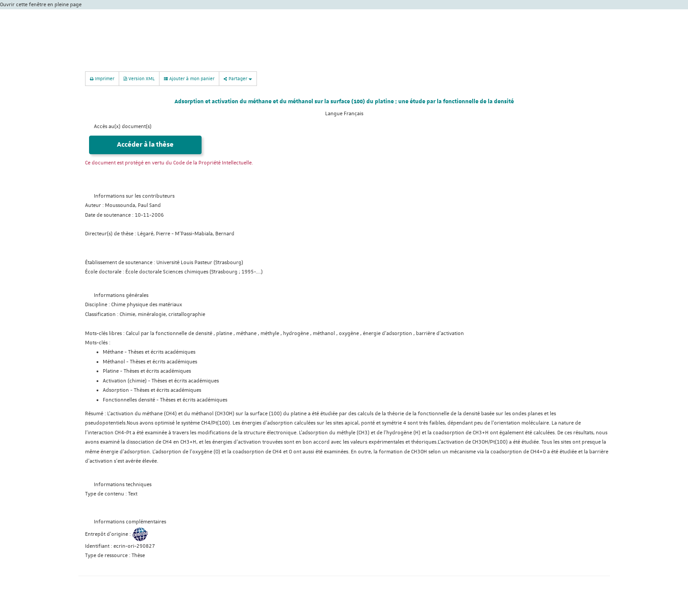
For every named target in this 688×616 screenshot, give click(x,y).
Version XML (139, 78)
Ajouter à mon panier (189, 78)
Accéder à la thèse (145, 145)
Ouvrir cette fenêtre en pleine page (41, 5)
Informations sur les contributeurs (134, 196)
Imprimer (102, 78)
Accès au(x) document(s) (123, 127)
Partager (238, 78)
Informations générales (121, 295)
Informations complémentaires (130, 522)
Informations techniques (123, 485)
